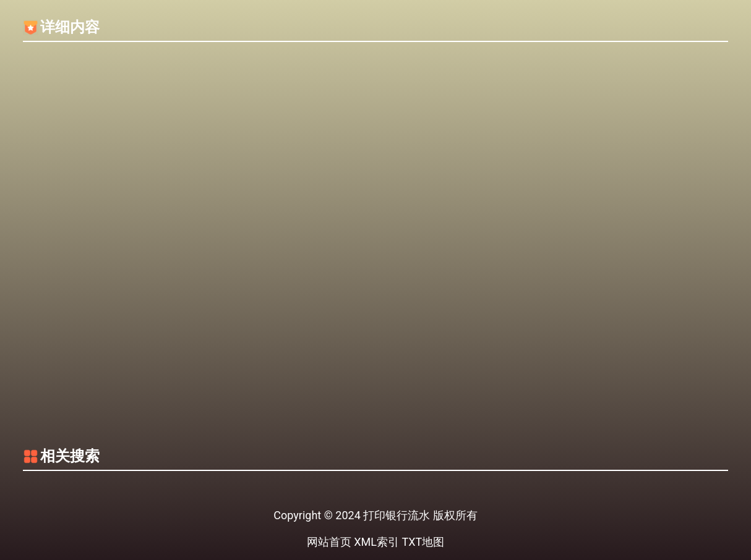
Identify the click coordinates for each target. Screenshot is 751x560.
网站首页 (329, 542)
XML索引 (376, 542)
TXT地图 (423, 542)
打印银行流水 (397, 515)
